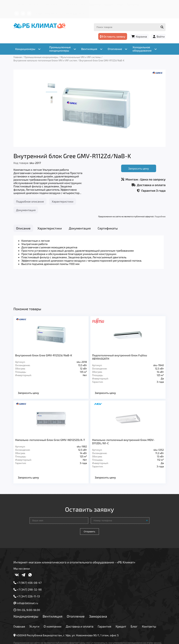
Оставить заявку (113, 36)
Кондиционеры (26, 589)
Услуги (33, 4)
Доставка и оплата (73, 4)
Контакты (133, 4)
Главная (20, 4)
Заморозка (98, 589)
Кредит (109, 4)
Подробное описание (30, 201)
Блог (120, 4)
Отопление (76, 589)
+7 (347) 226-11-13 (73, 14)
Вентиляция (53, 589)
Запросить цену (138, 168)
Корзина (141, 36)
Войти (161, 36)
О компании (49, 4)
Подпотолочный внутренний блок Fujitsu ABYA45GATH (120, 330)
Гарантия (95, 4)
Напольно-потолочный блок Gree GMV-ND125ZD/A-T (50, 413)
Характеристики (63, 201)
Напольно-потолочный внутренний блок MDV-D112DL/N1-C (123, 415)
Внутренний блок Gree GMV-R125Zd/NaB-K (44, 328)
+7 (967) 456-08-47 (47, 14)
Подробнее (160, 216)
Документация (26, 210)
